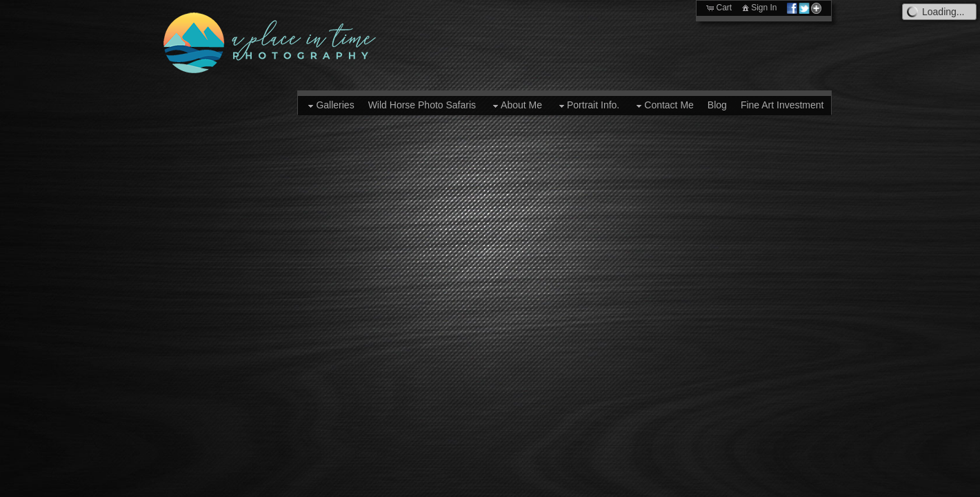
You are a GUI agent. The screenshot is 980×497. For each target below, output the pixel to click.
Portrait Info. (588, 106)
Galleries (329, 106)
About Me (516, 106)
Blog (717, 105)
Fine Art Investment (782, 105)
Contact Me (663, 106)
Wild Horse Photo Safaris (422, 105)
